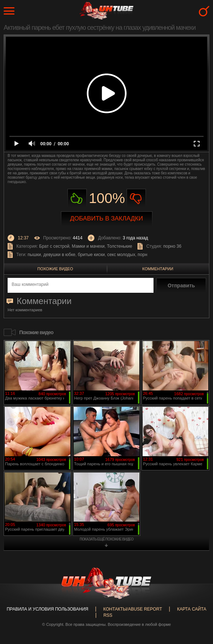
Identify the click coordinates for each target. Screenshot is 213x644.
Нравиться (77, 199)
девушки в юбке (59, 255)
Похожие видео (55, 269)
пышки (34, 255)
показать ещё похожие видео (107, 539)
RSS (108, 615)
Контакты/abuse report (133, 609)
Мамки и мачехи (88, 246)
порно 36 (172, 246)
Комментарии (158, 269)
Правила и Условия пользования (47, 609)
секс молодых (121, 255)
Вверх (197, 606)
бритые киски (91, 255)
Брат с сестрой (54, 246)
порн (142, 255)
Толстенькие (120, 246)
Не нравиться (136, 199)
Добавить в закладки (106, 218)
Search (204, 11)
